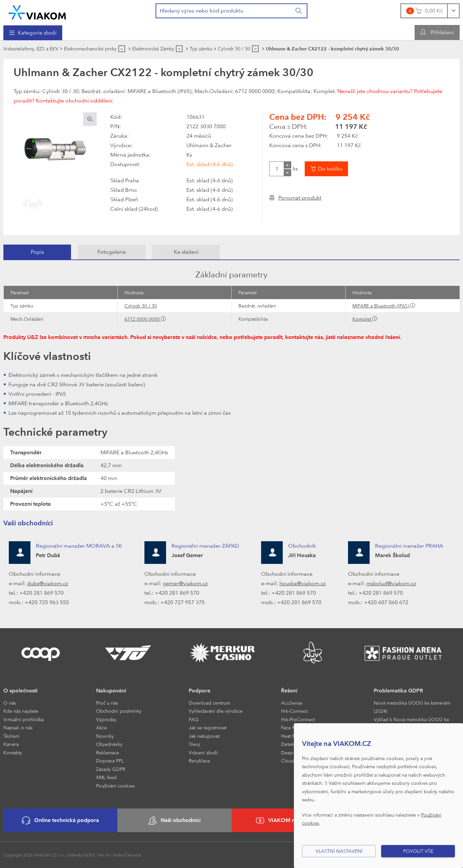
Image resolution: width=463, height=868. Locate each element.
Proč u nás (107, 703)
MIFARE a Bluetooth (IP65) (381, 306)
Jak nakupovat (204, 736)
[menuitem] (33, 33)
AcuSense (292, 703)
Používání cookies (115, 786)
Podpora (200, 691)
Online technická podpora (61, 820)
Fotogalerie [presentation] (112, 252)
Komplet (362, 319)
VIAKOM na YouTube (288, 820)
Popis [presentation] (37, 252)
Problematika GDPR (398, 691)
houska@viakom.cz (303, 583)
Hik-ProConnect (298, 719)
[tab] (37, 252)
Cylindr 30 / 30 (141, 306)
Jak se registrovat (207, 727)
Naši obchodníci (175, 820)
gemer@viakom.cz (185, 583)
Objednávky (109, 744)
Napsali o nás (18, 727)
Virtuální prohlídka (24, 719)
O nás (10, 703)
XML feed (106, 777)
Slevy (194, 744)
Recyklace (199, 761)
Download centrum (210, 703)
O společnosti (20, 691)
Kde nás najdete (21, 711)
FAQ (194, 719)
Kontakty (13, 752)
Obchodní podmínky (119, 711)
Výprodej (106, 719)
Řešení (289, 691)
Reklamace (108, 752)
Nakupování (111, 691)
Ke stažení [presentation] (186, 252)
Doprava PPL (110, 761)
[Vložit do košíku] (326, 169)
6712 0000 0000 (143, 319)
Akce (101, 727)
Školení (11, 736)
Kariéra (11, 744)
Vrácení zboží (203, 752)
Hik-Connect (294, 711)
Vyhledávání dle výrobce (216, 711)
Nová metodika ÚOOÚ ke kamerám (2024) (412, 707)
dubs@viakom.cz (48, 583)
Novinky (105, 736)
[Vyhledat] (299, 11)
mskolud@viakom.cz (391, 583)
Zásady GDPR (111, 769)
